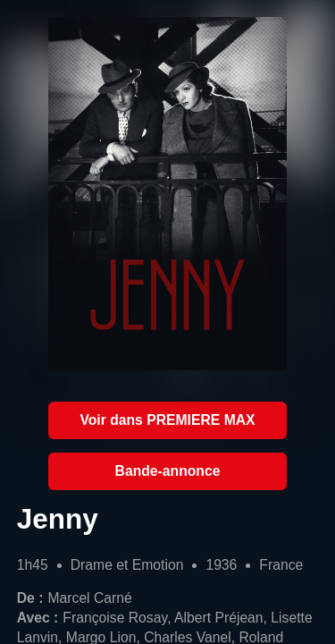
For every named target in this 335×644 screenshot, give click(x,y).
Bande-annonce (168, 471)
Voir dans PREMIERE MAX (167, 420)
